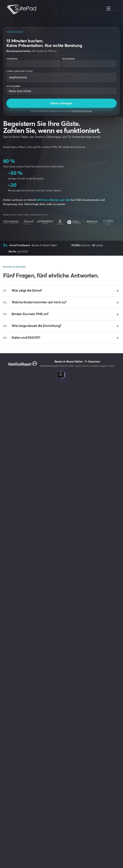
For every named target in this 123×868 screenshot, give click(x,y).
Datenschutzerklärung (82, 111)
